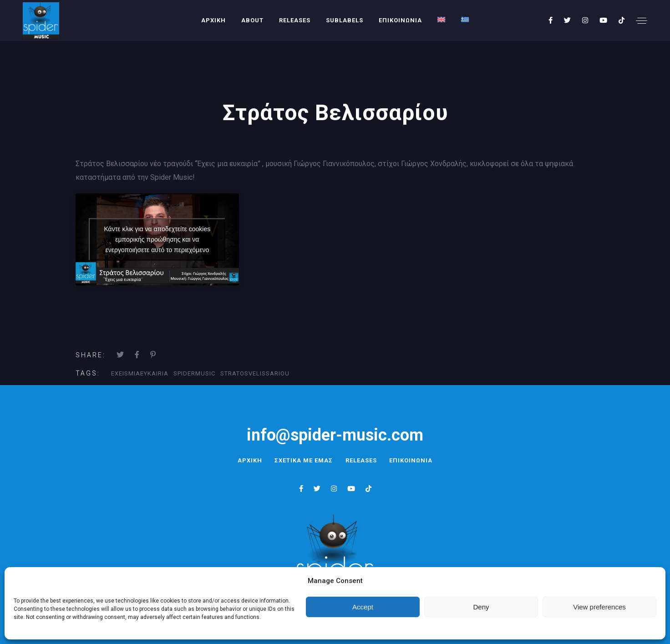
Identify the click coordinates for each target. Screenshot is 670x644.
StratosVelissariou (255, 373)
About (252, 20)
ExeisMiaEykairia (140, 373)
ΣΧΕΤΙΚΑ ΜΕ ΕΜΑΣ (303, 460)
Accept (363, 607)
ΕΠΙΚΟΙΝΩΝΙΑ (400, 20)
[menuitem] (442, 20)
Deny (481, 607)
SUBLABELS (345, 20)
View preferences (599, 607)
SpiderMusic (194, 373)
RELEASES (295, 20)
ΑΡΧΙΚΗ (213, 20)
